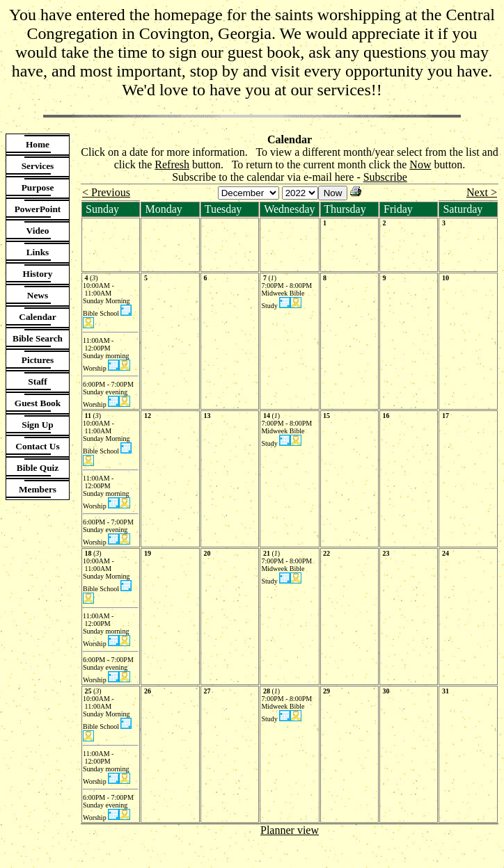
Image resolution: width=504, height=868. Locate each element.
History (38, 274)
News (38, 295)
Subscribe (385, 177)
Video (38, 231)
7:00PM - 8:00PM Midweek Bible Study (287, 296)
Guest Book (38, 403)
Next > (482, 192)
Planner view (290, 830)
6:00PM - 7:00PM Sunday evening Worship (109, 394)
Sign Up (38, 425)
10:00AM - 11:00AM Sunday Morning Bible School (107, 299)
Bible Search (38, 338)
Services (38, 166)
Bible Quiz (38, 468)
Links (38, 252)
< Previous (106, 192)
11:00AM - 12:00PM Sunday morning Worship (106, 354)
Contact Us (37, 446)
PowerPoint (38, 209)
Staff (37, 381)
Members (38, 489)
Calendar (37, 317)
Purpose (38, 187)
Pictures (38, 360)
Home (38, 144)
